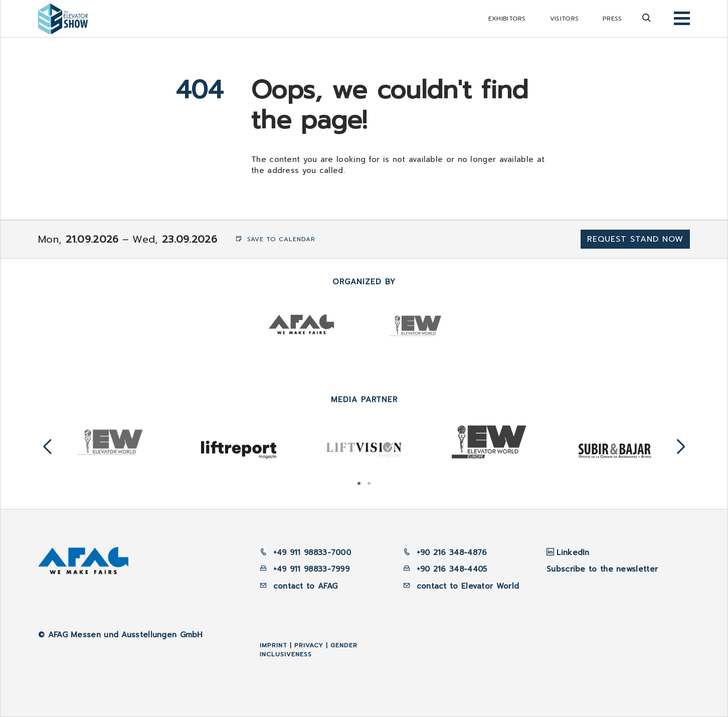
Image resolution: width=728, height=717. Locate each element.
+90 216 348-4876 (450, 553)
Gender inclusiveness (309, 650)
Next (681, 447)
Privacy (309, 645)
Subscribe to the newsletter (602, 569)
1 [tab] (359, 482)
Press (612, 19)
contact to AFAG (299, 586)
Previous (48, 447)
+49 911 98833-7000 (305, 553)
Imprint (274, 645)
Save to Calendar (276, 239)
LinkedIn (573, 553)
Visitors (564, 19)
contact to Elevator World (466, 586)
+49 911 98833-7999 (305, 569)
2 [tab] (369, 482)
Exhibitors (507, 19)
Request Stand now (635, 239)
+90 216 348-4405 (450, 569)
